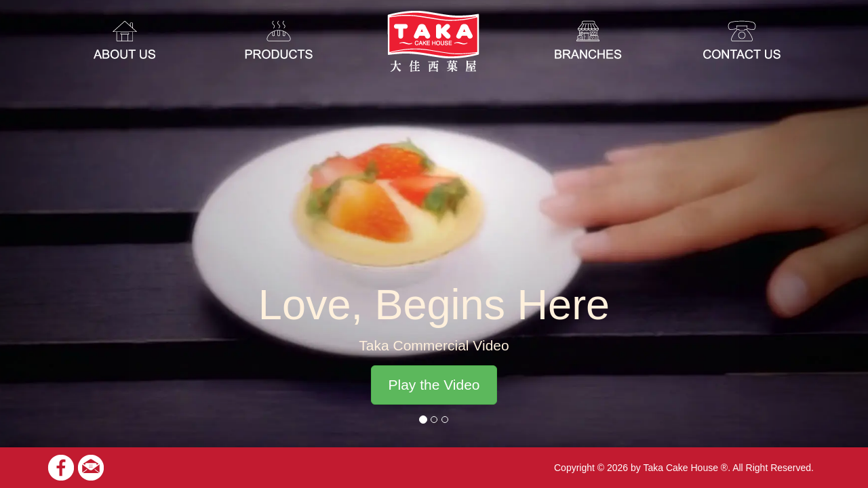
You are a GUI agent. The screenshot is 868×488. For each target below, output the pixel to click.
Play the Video (434, 385)
